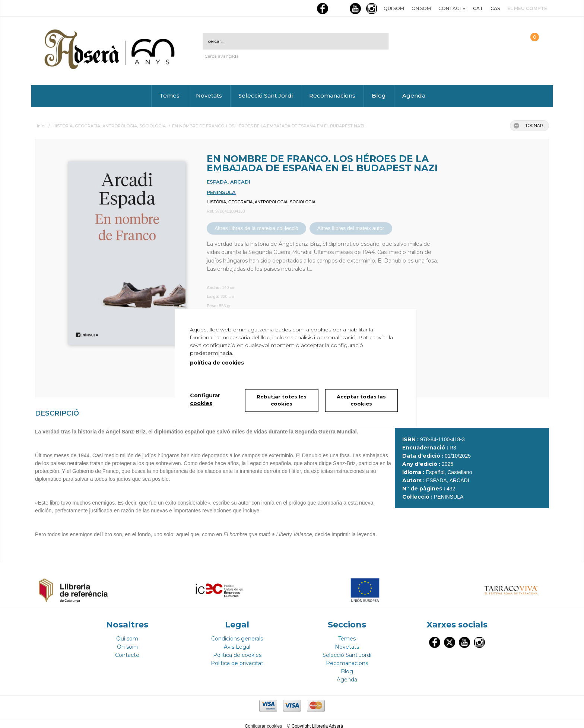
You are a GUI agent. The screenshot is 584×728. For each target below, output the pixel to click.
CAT (478, 8)
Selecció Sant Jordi (266, 96)
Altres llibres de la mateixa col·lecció (256, 228)
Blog (379, 96)
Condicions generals (237, 633)
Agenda (414, 96)
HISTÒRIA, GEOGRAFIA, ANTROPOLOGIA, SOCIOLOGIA (261, 202)
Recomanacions (332, 96)
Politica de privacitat (237, 658)
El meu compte (527, 8)
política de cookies (217, 363)
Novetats (209, 96)
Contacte (452, 8)
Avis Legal (237, 642)
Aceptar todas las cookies (362, 400)
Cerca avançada (222, 56)
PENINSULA (221, 192)
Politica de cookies (237, 650)
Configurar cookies (264, 721)
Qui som (394, 8)
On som (421, 8)
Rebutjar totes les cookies (282, 400)
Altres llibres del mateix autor (351, 228)
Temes (169, 96)
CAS (495, 8)
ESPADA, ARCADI (228, 182)
